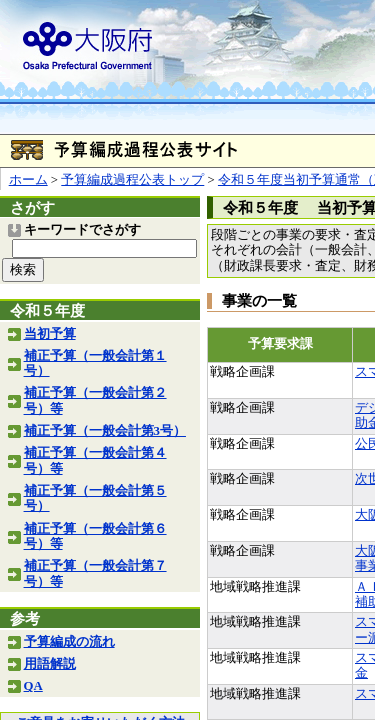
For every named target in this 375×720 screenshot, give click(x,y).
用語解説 (50, 664)
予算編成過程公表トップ (132, 180)
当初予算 (50, 334)
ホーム (28, 180)
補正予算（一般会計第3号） (105, 431)
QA (33, 686)
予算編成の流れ (69, 642)
